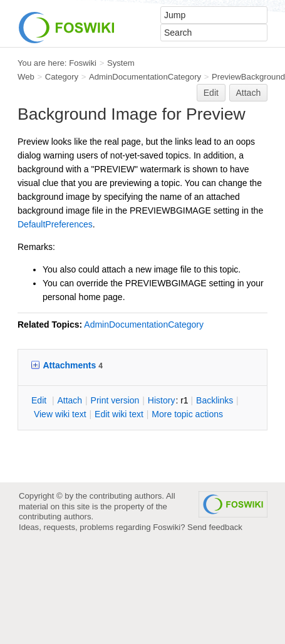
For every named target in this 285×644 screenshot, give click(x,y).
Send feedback (215, 527)
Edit (211, 93)
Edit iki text (119, 414)
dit (40, 400)
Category (62, 77)
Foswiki (83, 63)
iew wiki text (60, 414)
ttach (70, 400)
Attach (249, 93)
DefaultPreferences (55, 224)
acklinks (215, 400)
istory (162, 400)
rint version (115, 400)
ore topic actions (187, 414)
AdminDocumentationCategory (145, 77)
